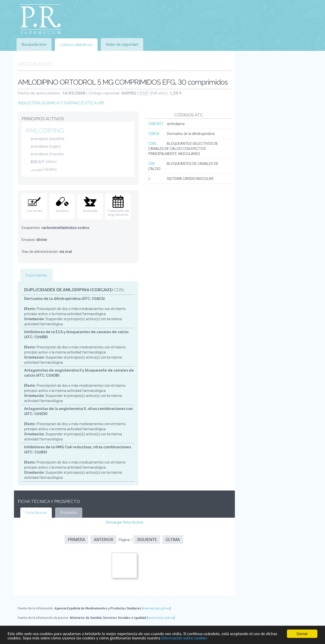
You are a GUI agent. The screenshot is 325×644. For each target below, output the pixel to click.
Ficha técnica (36, 513)
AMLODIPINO (45, 130)
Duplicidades (36, 275)
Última (173, 540)
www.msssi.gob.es (161, 618)
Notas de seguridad (122, 44)
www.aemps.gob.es (156, 608)
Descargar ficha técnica (124, 522)
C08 (151, 164)
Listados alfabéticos (76, 45)
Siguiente (147, 540)
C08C (153, 144)
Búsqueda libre (34, 44)
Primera (76, 540)
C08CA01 (156, 124)
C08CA (154, 134)
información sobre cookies (184, 638)
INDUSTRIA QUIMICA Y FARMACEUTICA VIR (61, 103)
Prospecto (69, 513)
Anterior (103, 540)
